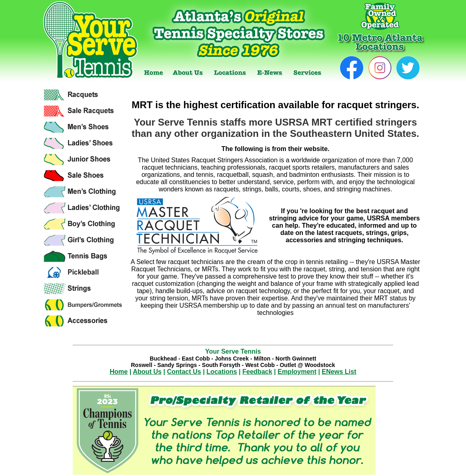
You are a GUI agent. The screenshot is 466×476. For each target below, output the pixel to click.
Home (119, 372)
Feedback (257, 372)
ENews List (339, 372)
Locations (222, 372)
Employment (297, 372)
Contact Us (184, 372)
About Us (147, 372)
